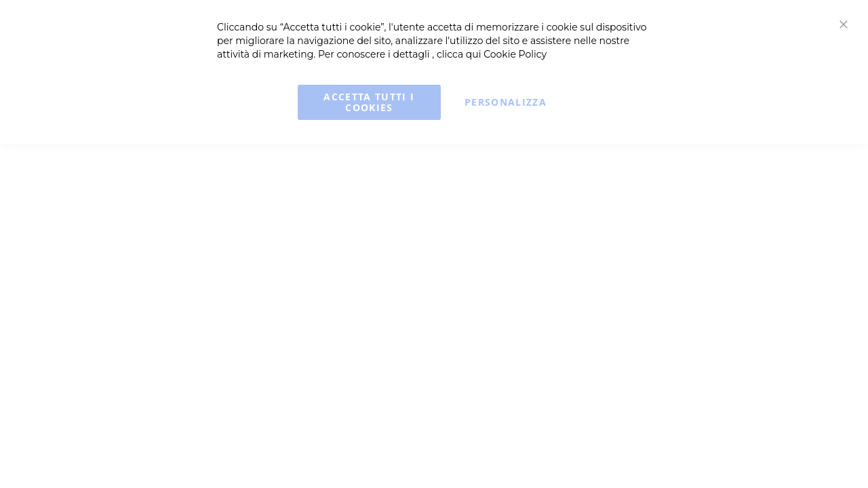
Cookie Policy (515, 54)
